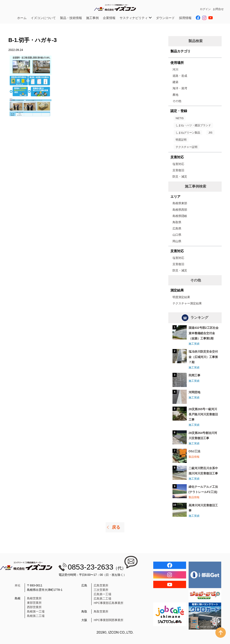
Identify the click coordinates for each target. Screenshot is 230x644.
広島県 (177, 228)
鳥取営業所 (101, 611)
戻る (116, 527)
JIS (210, 133)
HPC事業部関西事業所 (109, 620)
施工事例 (92, 18)
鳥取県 (177, 222)
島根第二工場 (36, 616)
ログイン (205, 9)
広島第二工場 (102, 599)
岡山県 (177, 241)
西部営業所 (34, 607)
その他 (177, 101)
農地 (175, 95)
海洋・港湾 (180, 88)
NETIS (180, 118)
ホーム (22, 18)
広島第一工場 (102, 594)
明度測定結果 (181, 297)
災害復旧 (178, 170)
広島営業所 (101, 585)
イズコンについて (43, 18)
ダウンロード (165, 18)
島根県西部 (180, 210)
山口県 (177, 235)
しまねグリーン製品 (188, 133)
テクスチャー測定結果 (187, 303)
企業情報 (109, 18)
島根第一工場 (36, 611)
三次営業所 (101, 590)
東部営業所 (34, 603)
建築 (175, 82)
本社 (18, 585)
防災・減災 (180, 176)
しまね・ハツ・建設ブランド (193, 125)
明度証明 (181, 140)
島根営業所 (34, 598)
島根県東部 (180, 203)
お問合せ (218, 9)
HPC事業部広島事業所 (109, 603)
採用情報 (185, 18)
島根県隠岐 (180, 216)
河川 (175, 69)
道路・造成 (180, 76)
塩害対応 (178, 164)
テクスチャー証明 (187, 147)
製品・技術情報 (71, 18)
